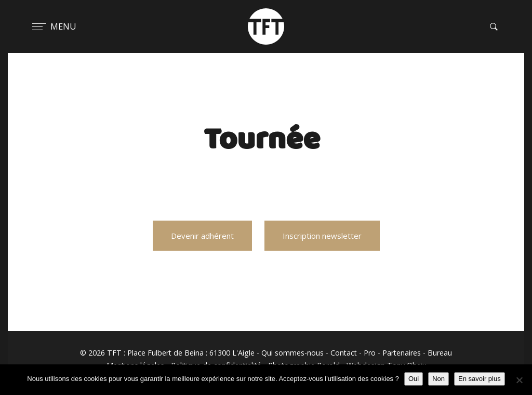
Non (438, 379)
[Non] (519, 380)
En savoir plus (480, 379)
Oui (414, 379)
